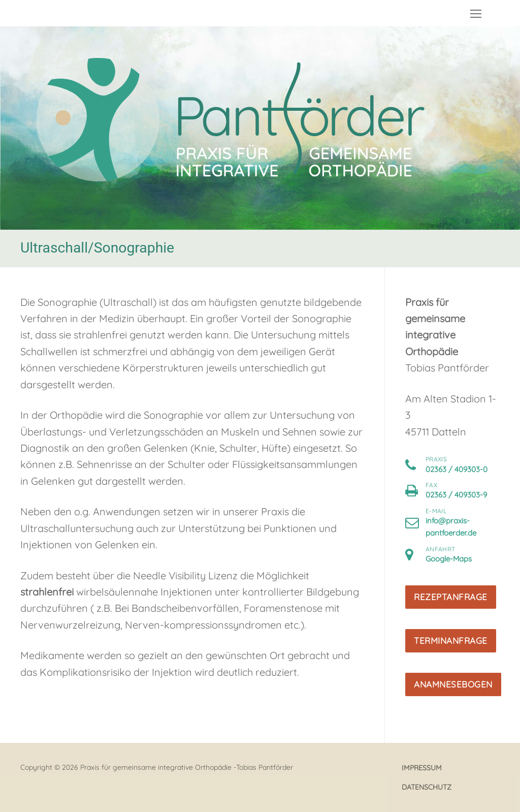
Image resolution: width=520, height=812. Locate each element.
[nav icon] (476, 13)
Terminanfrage (451, 641)
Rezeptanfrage (451, 597)
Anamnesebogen (453, 684)
